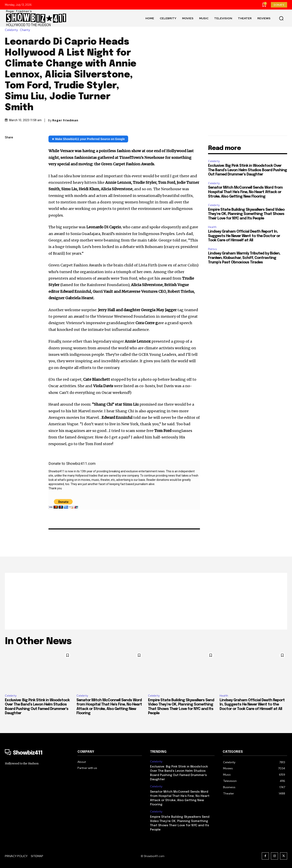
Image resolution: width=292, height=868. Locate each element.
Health (212, 227)
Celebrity (12, 30)
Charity (26, 30)
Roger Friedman (65, 120)
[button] (281, 18)
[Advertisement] (146, 601)
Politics (212, 249)
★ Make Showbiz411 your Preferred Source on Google (88, 139)
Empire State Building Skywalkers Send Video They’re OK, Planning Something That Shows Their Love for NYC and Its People (246, 214)
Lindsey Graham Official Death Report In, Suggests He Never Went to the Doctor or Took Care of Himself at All (244, 236)
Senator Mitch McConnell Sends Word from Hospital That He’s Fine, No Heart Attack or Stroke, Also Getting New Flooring (245, 192)
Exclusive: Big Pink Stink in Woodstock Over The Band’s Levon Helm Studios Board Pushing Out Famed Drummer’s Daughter (247, 170)
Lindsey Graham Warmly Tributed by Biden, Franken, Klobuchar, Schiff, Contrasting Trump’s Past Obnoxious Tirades (244, 258)
